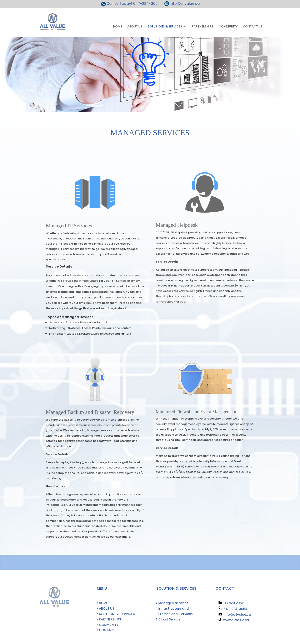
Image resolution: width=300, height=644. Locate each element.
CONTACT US (253, 27)
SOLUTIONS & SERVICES (165, 27)
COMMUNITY (228, 27)
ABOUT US (135, 27)
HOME (117, 27)
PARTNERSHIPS (202, 27)
